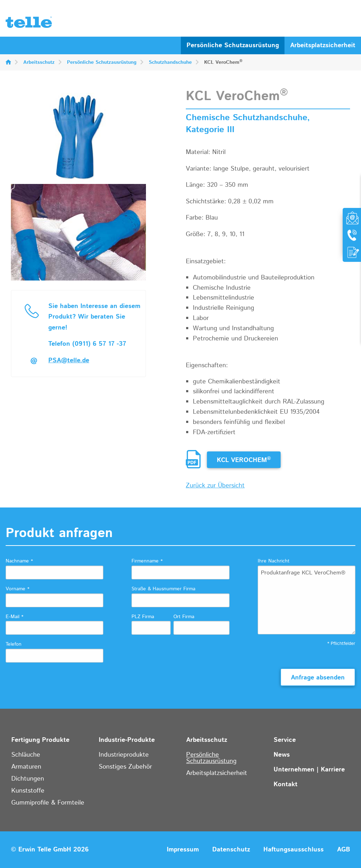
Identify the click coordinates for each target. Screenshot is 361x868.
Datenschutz (231, 850)
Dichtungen (28, 779)
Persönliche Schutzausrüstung (233, 45)
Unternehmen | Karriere (309, 770)
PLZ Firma (143, 617)
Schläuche (26, 755)
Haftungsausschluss (293, 850)
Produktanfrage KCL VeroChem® (307, 600)
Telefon (14, 644)
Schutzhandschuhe (170, 62)
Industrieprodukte (124, 755)
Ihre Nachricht (274, 561)
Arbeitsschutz (39, 62)
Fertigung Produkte (40, 740)
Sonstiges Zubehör (125, 767)
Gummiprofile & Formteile (48, 803)
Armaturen (26, 767)
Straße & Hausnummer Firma (163, 589)
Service (285, 740)
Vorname (17, 589)
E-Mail (14, 617)
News (282, 755)
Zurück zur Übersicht (215, 486)
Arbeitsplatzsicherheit (323, 45)
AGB (344, 850)
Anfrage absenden (318, 678)
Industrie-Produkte (127, 740)
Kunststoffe (28, 791)
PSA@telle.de (69, 361)
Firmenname (147, 561)
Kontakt (286, 784)
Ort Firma (184, 617)
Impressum (183, 850)
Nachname (19, 561)
